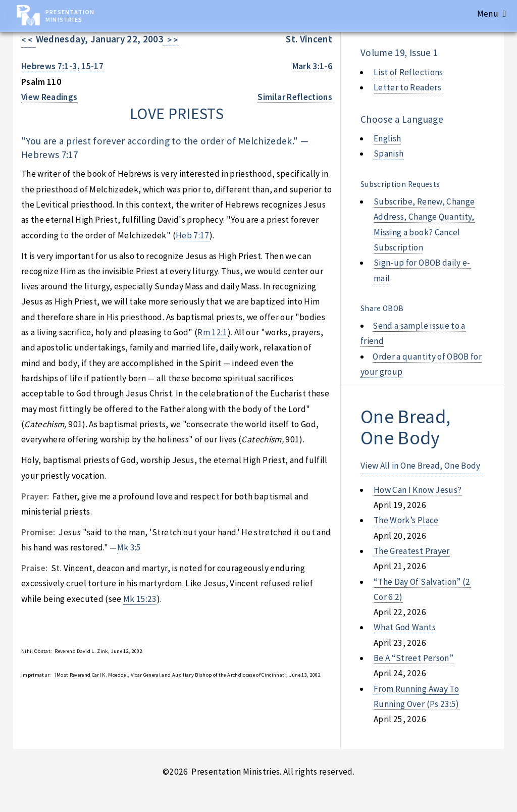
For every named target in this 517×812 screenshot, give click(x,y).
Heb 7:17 (193, 235)
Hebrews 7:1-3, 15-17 (62, 66)
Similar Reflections (295, 97)
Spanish (389, 154)
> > (171, 40)
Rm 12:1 (212, 332)
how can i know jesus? (418, 490)
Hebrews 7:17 (49, 155)
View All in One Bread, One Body (421, 466)
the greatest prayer (412, 551)
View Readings (49, 97)
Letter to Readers (407, 87)
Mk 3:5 (129, 547)
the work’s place (406, 520)
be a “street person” (413, 658)
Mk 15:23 (140, 599)
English (387, 138)
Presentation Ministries (70, 16)
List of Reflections (408, 72)
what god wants (405, 627)
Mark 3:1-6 (312, 66)
